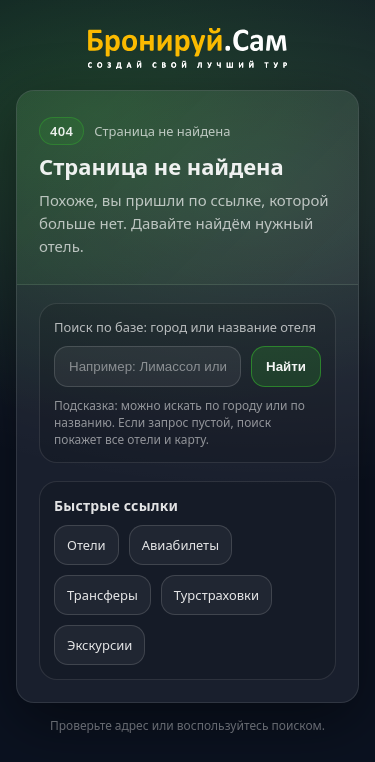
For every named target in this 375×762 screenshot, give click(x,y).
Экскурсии (99, 645)
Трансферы (102, 595)
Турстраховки (216, 595)
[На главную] (187, 51)
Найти (286, 366)
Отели (86, 545)
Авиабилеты (180, 545)
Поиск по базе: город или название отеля (185, 327)
